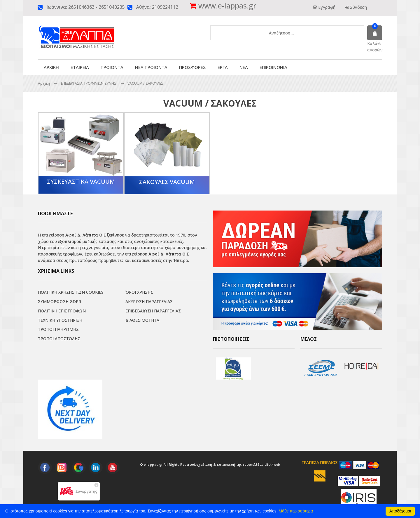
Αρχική (44, 83)
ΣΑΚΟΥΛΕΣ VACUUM (167, 182)
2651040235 (112, 7)
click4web (272, 465)
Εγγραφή (326, 7)
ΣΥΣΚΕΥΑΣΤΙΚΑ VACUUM (81, 181)
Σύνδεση (358, 7)
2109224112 (165, 7)
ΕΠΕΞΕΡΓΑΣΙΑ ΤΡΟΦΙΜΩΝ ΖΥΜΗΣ (89, 83)
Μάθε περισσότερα (296, 511)
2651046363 (81, 7)
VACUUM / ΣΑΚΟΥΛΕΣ (145, 83)
